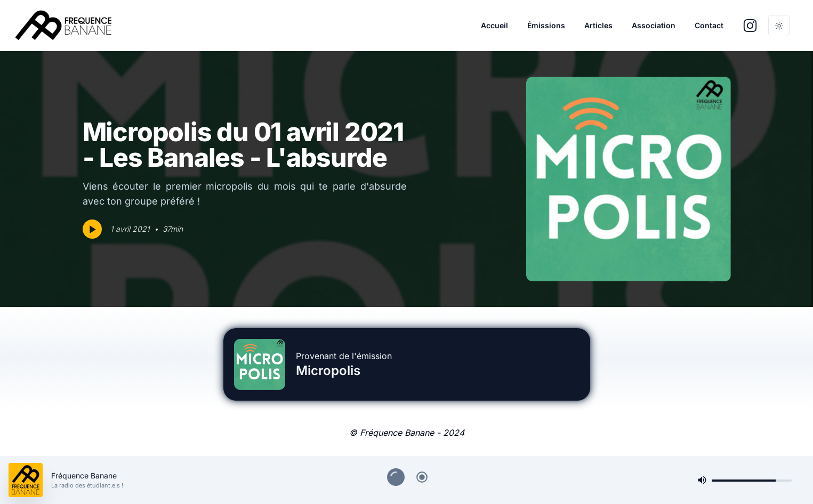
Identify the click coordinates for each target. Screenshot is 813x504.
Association (654, 25)
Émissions (546, 25)
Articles (598, 25)
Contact (709, 25)
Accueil (494, 25)
